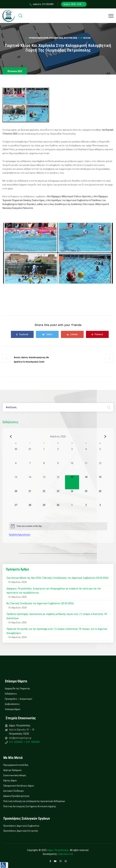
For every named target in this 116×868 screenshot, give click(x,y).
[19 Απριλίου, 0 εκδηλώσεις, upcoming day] (100, 482)
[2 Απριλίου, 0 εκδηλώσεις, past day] (58, 454)
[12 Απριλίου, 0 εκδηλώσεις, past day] (100, 468)
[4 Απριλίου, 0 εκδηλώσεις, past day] (86, 454)
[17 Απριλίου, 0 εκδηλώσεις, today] (72, 482)
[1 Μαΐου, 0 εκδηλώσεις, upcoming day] (72, 510)
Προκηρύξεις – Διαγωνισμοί (19, 699)
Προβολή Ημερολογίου (20, 535)
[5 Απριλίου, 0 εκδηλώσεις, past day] (100, 454)
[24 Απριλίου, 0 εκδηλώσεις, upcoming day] (72, 496)
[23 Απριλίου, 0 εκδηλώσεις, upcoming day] (58, 496)
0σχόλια (85, 38)
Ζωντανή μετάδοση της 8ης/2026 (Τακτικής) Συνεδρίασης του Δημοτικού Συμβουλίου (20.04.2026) (58, 578)
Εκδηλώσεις (11, 694)
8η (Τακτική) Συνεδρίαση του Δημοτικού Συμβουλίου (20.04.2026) (40, 603)
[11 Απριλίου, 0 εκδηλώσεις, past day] (86, 468)
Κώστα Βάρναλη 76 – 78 (22, 730)
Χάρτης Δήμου (10, 781)
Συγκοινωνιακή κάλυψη (15, 775)
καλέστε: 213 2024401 (42, 4)
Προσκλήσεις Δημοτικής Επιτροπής (21, 831)
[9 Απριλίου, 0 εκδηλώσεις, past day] (58, 468)
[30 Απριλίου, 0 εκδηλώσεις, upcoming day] (58, 510)
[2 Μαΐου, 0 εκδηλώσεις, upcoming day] (86, 510)
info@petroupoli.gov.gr (20, 738)
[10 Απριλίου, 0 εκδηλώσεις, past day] (72, 468)
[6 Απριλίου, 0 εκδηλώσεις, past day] (16, 468)
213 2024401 (16, 742)
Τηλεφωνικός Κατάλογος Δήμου (19, 786)
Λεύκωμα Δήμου (13, 709)
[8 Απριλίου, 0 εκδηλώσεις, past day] (44, 468)
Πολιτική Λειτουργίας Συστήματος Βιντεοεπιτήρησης (30, 806)
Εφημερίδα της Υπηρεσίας (17, 689)
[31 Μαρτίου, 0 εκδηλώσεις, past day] (30, 454)
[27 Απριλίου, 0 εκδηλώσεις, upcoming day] (16, 510)
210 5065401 (33, 742)
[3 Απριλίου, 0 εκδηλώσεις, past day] (72, 454)
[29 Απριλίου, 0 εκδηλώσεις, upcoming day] (44, 510)
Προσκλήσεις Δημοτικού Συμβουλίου (21, 826)
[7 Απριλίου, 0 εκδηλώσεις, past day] (30, 468)
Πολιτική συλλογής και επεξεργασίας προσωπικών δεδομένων (34, 801)
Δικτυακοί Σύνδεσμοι (14, 791)
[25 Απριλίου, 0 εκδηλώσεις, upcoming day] (86, 496)
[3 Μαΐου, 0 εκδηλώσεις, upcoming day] (100, 510)
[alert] (58, 526)
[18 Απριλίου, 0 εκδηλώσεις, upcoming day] (86, 482)
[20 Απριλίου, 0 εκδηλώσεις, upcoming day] (16, 496)
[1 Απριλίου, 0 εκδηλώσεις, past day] (44, 454)
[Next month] (105, 436)
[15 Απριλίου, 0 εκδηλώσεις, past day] (44, 482)
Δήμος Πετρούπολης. (58, 850)
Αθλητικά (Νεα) (71, 38)
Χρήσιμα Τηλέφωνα (12, 770)
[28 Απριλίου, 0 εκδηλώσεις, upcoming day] (30, 510)
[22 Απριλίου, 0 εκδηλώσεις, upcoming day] (44, 496)
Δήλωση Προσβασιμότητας (16, 796)
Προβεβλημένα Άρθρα (39, 38)
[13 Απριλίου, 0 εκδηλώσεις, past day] (16, 482)
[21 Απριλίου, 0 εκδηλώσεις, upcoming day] (30, 496)
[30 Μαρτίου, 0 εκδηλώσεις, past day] (16, 454)
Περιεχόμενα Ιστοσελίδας (16, 765)
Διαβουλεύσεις (12, 704)
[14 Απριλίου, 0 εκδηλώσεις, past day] (30, 482)
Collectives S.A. (65, 854)
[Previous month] (11, 436)
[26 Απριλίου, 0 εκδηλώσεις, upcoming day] (100, 496)
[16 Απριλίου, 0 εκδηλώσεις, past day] (58, 482)
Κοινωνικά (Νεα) (56, 38)
